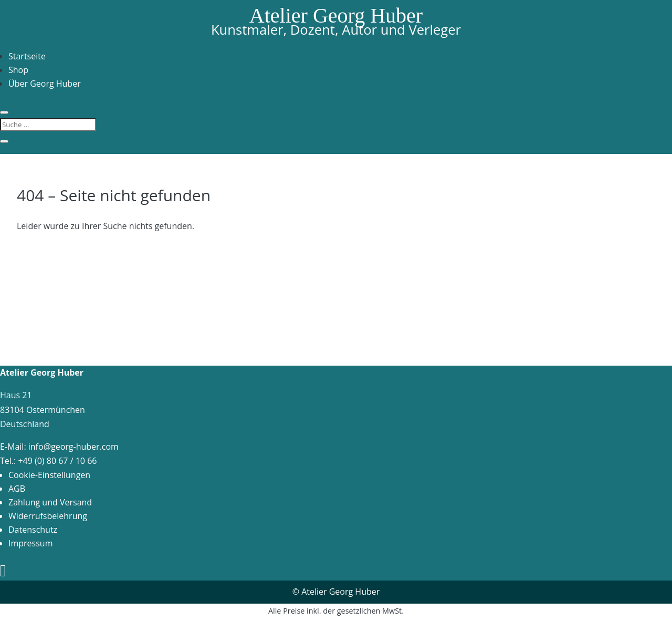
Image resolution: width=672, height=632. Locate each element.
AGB (17, 489)
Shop (18, 70)
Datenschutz (33, 530)
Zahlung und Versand (50, 502)
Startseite (27, 56)
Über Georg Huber (45, 84)
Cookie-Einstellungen (49, 475)
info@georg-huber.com (73, 447)
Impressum (30, 543)
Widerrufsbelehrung (48, 516)
